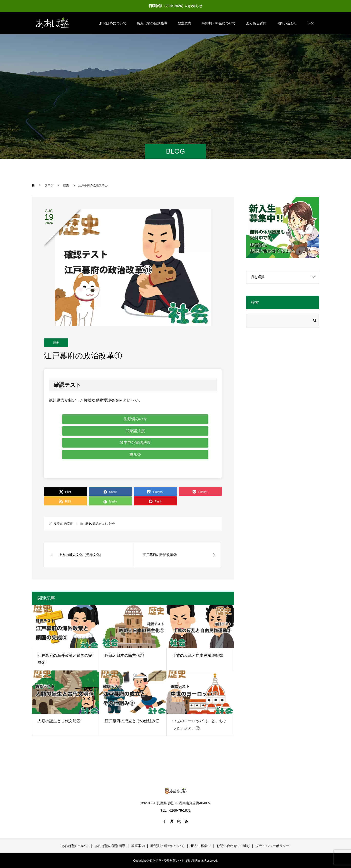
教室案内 (185, 23)
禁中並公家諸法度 (135, 443)
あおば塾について (113, 23)
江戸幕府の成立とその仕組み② (132, 721)
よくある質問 (256, 23)
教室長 (68, 524)
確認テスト (100, 524)
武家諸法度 (135, 431)
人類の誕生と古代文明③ (59, 721)
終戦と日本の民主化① (124, 655)
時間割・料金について (219, 23)
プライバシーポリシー (273, 846)
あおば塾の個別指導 (152, 23)
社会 (112, 524)
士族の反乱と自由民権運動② (198, 655)
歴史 (56, 343)
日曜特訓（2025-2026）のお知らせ (176, 6)
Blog (311, 23)
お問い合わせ (287, 23)
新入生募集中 (201, 846)
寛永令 (135, 455)
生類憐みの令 (135, 419)
